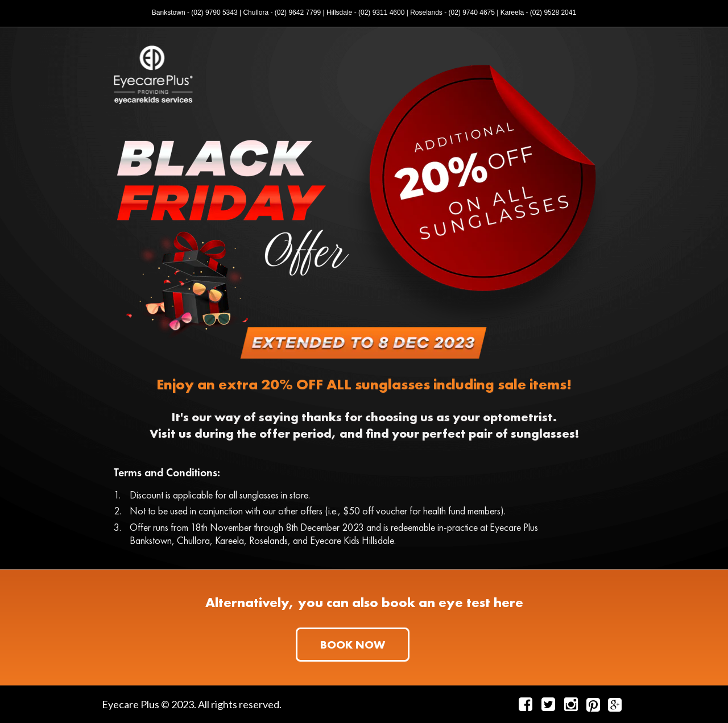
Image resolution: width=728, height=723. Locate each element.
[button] (353, 645)
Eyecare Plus (131, 704)
